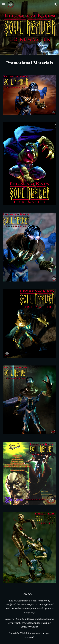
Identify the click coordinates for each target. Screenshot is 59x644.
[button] (4, 4)
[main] (30, 63)
